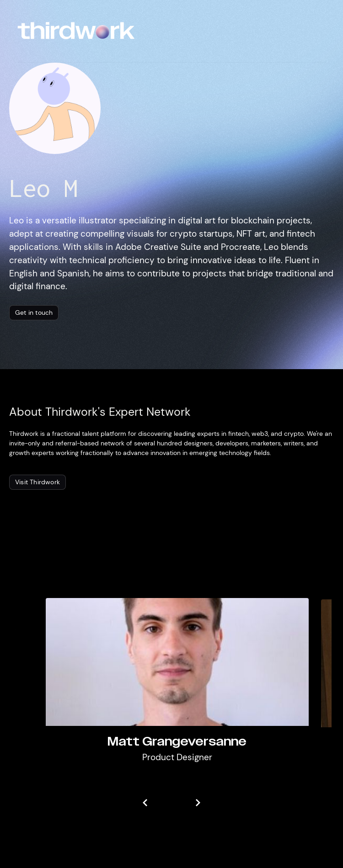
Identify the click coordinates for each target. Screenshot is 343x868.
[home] (76, 31)
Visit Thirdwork (38, 482)
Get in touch (34, 312)
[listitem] (177, 687)
